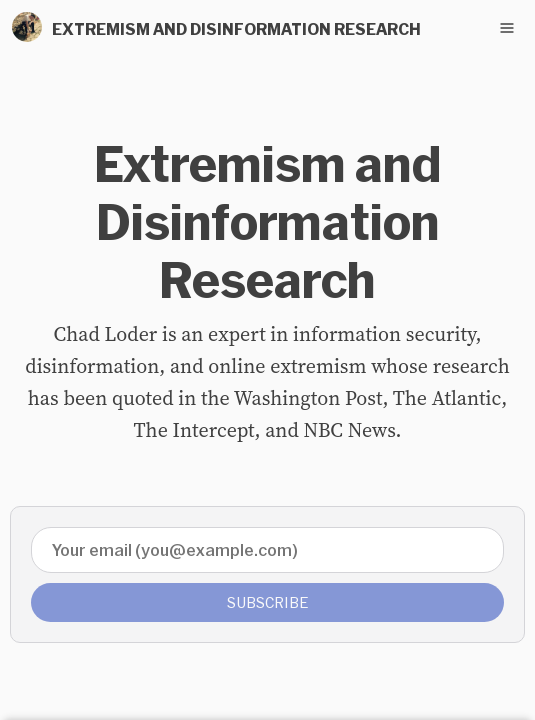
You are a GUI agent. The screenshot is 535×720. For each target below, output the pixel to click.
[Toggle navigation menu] (507, 28)
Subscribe (268, 602)
